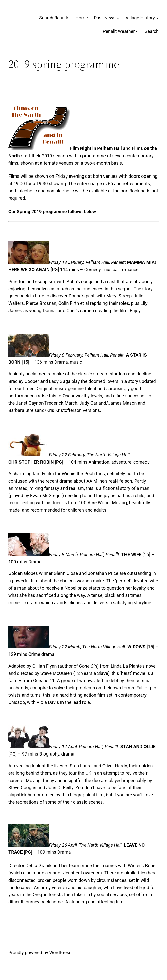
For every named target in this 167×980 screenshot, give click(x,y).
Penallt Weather (119, 31)
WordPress (60, 953)
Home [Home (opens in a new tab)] (81, 18)
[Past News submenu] (118, 18)
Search (152, 31)
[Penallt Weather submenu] (137, 31)
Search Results (54, 18)
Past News (105, 18)
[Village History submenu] (157, 18)
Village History (140, 18)
